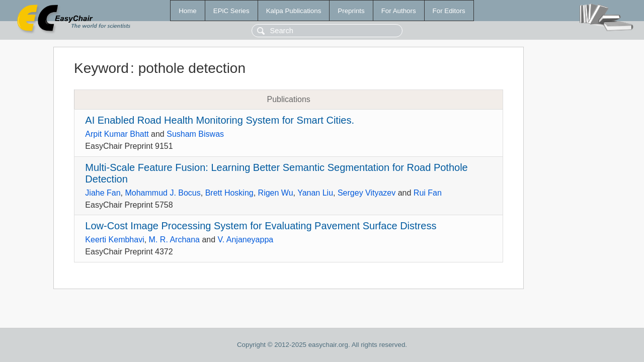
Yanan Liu (315, 193)
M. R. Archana (174, 240)
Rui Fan (428, 193)
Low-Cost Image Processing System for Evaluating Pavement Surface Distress (261, 226)
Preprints (351, 11)
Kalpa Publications (294, 11)
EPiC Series (231, 11)
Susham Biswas (195, 134)
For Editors (449, 11)
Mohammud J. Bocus (163, 193)
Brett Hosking (229, 193)
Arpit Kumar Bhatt (117, 134)
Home (188, 11)
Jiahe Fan (103, 193)
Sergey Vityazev (367, 193)
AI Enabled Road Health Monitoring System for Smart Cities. (220, 120)
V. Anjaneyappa (246, 240)
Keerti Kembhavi (114, 240)
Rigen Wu (276, 193)
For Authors (399, 11)
